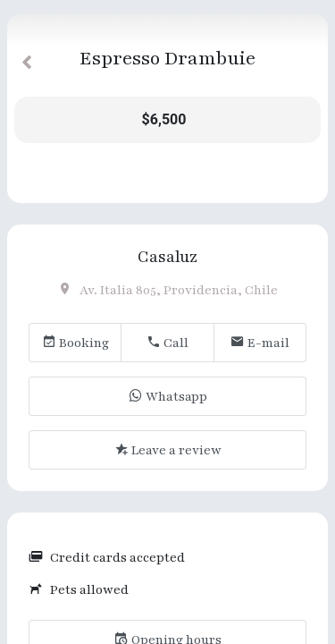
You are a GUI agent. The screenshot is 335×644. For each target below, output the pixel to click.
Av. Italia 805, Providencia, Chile (168, 290)
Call (167, 343)
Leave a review (168, 450)
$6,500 (164, 119)
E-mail (260, 343)
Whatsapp (168, 397)
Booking (75, 343)
